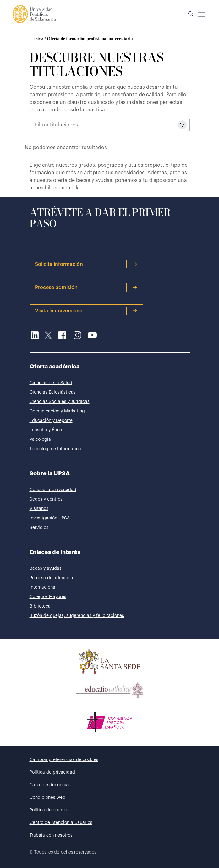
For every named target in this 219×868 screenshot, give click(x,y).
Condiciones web (47, 798)
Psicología (40, 440)
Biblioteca (40, 606)
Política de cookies (49, 810)
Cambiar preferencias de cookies (64, 760)
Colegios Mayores (48, 597)
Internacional (43, 587)
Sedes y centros (46, 499)
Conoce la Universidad (53, 490)
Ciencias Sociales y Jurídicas (60, 402)
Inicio (39, 39)
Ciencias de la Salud (51, 383)
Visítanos (39, 509)
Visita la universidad (86, 311)
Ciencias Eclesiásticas (53, 392)
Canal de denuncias (50, 785)
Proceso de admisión (51, 578)
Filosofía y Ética (46, 430)
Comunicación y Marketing (57, 411)
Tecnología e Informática (55, 449)
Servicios (39, 528)
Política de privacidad (52, 772)
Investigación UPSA (50, 518)
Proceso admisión (86, 288)
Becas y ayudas (46, 568)
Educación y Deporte (51, 421)
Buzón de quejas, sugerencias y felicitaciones (77, 616)
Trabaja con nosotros (51, 835)
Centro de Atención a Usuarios (61, 823)
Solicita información (86, 264)
